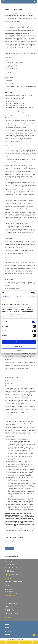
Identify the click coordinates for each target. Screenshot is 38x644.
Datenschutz (8, 631)
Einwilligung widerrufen (11, 542)
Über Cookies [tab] (31, 297)
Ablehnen (19, 350)
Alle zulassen (19, 342)
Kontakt (7, 628)
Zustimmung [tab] (7, 297)
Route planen (8, 578)
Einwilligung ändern (10, 540)
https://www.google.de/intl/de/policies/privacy (15, 403)
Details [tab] (19, 297)
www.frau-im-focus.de (10, 615)
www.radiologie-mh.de (10, 576)
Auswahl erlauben (19, 346)
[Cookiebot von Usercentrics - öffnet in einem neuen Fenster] (30, 293)
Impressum (9, 549)
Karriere (7, 624)
